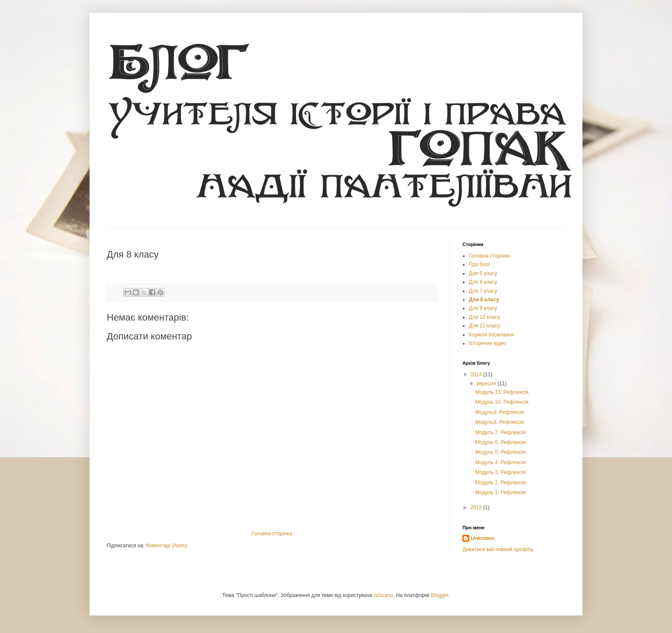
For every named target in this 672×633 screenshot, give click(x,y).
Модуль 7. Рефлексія (500, 432)
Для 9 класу (483, 308)
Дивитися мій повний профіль (498, 549)
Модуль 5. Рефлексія (500, 452)
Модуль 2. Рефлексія (500, 483)
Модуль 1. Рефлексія (500, 492)
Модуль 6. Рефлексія (500, 442)
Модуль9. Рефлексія (500, 412)
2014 (477, 375)
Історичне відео (487, 343)
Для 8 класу (484, 300)
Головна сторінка (271, 534)
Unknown (483, 538)
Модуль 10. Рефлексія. (502, 402)
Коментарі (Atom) (167, 546)
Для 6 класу (483, 282)
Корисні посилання (491, 335)
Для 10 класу (484, 317)
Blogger (440, 595)
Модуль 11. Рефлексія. (502, 392)
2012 (477, 507)
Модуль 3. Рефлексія (500, 472)
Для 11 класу (484, 326)
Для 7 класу (483, 291)
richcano (383, 595)
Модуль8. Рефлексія (500, 422)
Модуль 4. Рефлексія (500, 462)
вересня (487, 384)
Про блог (480, 264)
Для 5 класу (483, 273)
